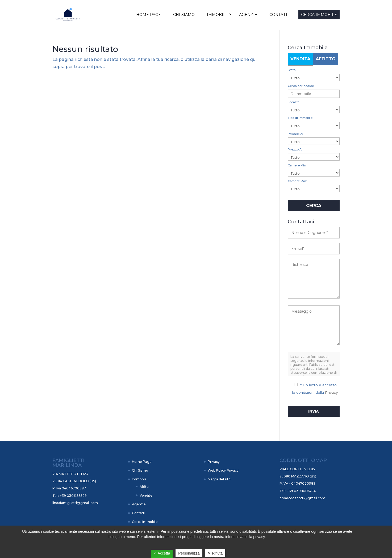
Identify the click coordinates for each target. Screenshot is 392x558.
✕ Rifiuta (215, 553)
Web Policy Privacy (223, 470)
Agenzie (248, 15)
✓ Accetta (162, 553)
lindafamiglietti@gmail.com (75, 503)
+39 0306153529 (73, 496)
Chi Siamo (184, 15)
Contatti (279, 15)
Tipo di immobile (300, 118)
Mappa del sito (219, 479)
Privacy (331, 392)
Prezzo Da (296, 134)
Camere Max (297, 181)
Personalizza (189, 553)
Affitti (144, 487)
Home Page (149, 15)
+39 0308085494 (301, 491)
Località (294, 102)
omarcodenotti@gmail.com (302, 498)
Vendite (146, 495)
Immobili (217, 15)
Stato (292, 70)
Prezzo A (295, 149)
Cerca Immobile (319, 15)
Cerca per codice (301, 86)
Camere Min (297, 165)
